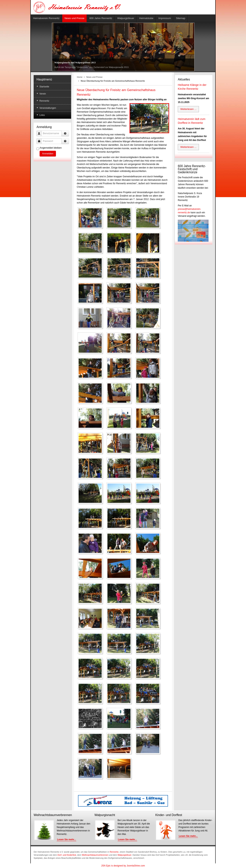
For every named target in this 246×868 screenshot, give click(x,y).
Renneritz (114, 852)
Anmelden (48, 154)
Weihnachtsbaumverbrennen (95, 855)
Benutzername (40, 132)
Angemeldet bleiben (51, 148)
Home (80, 77)
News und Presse (94, 77)
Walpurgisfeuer (125, 855)
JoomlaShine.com (136, 866)
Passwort (40, 139)
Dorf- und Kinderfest (67, 855)
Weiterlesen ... (188, 109)
